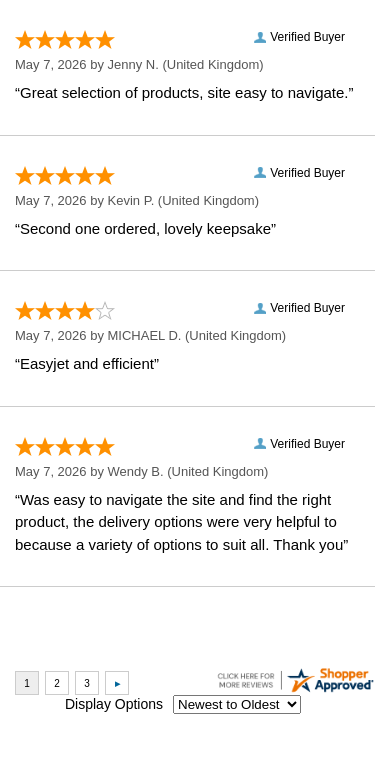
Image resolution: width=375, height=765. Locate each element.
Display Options (114, 704)
